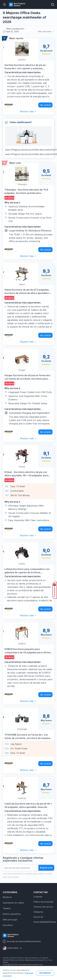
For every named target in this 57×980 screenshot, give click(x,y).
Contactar (38, 897)
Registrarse (46, 868)
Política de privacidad (43, 902)
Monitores (7, 897)
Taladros (7, 908)
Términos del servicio (43, 907)
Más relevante (46, 32)
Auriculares (8, 925)
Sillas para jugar (10, 920)
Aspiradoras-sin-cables (13, 903)
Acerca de (38, 917)
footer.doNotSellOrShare (45, 922)
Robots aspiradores (12, 914)
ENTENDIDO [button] (45, 973)
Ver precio (45, 105)
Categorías (38, 912)
